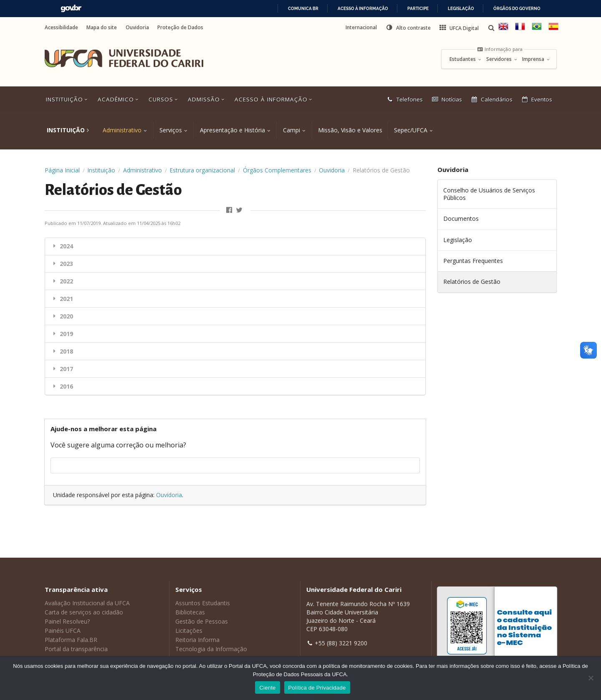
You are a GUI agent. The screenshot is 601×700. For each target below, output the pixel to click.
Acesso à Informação (274, 99)
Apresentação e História (232, 130)
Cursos (164, 99)
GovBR (71, 9)
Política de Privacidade (317, 688)
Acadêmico (119, 99)
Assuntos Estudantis (203, 603)
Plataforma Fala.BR (71, 640)
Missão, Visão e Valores (350, 130)
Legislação (461, 9)
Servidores (502, 59)
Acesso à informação (363, 9)
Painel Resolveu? (67, 621)
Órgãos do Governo (517, 9)
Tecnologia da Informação (211, 649)
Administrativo (122, 130)
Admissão (207, 99)
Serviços (171, 130)
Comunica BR (303, 9)
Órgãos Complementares (277, 170)
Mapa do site (102, 28)
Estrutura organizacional (202, 170)
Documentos (461, 219)
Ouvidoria (137, 28)
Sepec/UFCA (411, 130)
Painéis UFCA (63, 631)
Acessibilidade (61, 28)
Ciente (267, 688)
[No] (591, 678)
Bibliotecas (190, 612)
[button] (408, 28)
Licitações (189, 631)
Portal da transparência (76, 649)
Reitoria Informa (197, 640)
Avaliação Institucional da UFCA (87, 603)
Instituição (68, 99)
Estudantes (466, 59)
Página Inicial (62, 170)
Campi (292, 130)
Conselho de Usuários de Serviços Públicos (489, 194)
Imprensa (536, 59)
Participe (418, 9)
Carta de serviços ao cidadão (84, 612)
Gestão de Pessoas (202, 621)
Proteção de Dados (180, 28)
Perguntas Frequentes (473, 261)
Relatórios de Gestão (472, 282)
